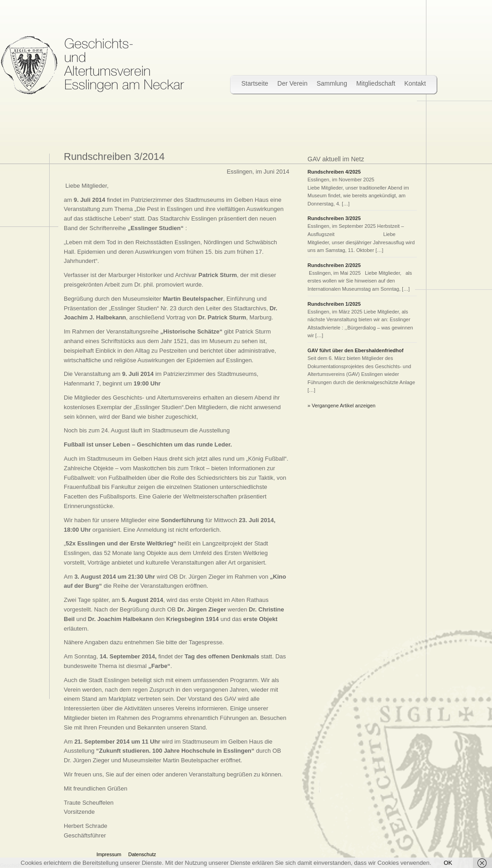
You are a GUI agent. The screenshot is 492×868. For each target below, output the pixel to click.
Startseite (255, 83)
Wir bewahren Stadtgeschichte (92, 65)
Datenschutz (142, 854)
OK (448, 863)
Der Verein (292, 83)
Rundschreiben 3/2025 (336, 218)
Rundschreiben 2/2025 (334, 265)
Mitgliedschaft (376, 83)
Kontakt (415, 83)
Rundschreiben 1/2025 (334, 304)
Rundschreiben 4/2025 (334, 172)
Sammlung (332, 83)
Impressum (109, 854)
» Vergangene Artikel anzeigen (341, 406)
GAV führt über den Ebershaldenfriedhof (356, 350)
